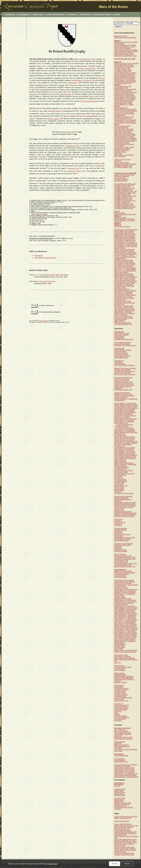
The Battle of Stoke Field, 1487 (124, 208)
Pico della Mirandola (121, 528)
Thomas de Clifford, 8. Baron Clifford (126, 281)
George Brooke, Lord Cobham (124, 470)
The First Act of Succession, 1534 (125, 557)
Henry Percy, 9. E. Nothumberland (125, 623)
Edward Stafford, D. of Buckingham (125, 403)
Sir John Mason (119, 489)
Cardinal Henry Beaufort (122, 143)
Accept (115, 864)
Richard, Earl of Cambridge (123, 132)
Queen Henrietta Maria (121, 756)
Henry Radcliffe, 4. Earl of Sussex (125, 611)
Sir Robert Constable (121, 551)
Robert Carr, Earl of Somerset (123, 737)
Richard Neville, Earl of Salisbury (124, 231)
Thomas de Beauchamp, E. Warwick (125, 92)
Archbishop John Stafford (122, 149)
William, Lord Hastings (121, 272)
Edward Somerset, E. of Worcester (125, 641)
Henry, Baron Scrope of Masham (124, 134)
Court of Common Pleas (122, 705)
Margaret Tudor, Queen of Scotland (125, 368)
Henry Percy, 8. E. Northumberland (125, 621)
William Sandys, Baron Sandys (124, 463)
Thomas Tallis (119, 536)
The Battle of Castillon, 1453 (123, 167)
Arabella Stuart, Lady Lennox (123, 739)
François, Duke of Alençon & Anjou (125, 652)
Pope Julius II (118, 519)
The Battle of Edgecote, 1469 (123, 199)
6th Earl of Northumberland (125, 428)
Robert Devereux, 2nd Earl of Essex (125, 602)
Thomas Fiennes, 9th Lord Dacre (124, 473)
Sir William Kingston (120, 469)
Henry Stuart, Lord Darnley (123, 656)
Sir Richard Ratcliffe (120, 320)
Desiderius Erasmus (120, 530)
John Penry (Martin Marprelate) (124, 678)
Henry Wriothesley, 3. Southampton (125, 617)
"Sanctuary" (118, 809)
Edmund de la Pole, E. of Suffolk (124, 298)
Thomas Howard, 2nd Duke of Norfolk (126, 405)
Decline (127, 864)
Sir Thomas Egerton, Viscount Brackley (126, 585)
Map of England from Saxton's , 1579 (124, 828)
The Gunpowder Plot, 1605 (123, 733)
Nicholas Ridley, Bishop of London (125, 504)
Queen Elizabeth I (120, 364)
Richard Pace (118, 533)
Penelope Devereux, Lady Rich (124, 603)
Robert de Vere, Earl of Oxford (124, 94)
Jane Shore (118, 222)
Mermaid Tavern (119, 800)
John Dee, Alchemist (121, 682)
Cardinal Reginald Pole (121, 498)
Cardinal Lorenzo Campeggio (123, 496)
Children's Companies (121, 695)
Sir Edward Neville (120, 460)
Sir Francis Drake (120, 669)
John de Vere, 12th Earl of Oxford (125, 278)
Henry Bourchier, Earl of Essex (124, 262)
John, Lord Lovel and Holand (123, 316)
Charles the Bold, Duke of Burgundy (125, 164)
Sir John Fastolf (119, 146)
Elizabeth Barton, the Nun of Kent (125, 538)
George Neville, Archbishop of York (125, 240)
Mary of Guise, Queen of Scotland (125, 374)
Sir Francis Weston (120, 475)
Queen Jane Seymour (121, 353)
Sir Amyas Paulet (120, 647)
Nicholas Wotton (119, 490)
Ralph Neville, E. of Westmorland (125, 95)
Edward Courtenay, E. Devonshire (125, 606)
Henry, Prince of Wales (121, 731)
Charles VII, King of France (123, 159)
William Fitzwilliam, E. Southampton (125, 464)
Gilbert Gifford (119, 649)
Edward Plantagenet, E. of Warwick (125, 291)
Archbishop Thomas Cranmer (123, 394)
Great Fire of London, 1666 (123, 803)
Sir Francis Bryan (120, 434)
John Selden (118, 748)
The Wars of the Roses (47, 281)
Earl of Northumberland (89, 101)
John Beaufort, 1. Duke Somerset (125, 242)
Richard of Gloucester (83, 80)
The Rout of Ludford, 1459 (122, 187)
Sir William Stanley (120, 259)
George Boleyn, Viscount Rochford (125, 413)
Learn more (53, 864)
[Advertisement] (14, 29)
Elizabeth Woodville (120, 217)
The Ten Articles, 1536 (121, 560)
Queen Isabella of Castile (122, 344)
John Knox (118, 663)
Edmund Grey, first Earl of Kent (124, 306)
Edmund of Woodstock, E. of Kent (125, 47)
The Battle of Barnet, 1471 (122, 202)
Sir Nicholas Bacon (120, 576)
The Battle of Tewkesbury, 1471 (124, 204)
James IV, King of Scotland (123, 370)
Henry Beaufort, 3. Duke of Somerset (126, 245)
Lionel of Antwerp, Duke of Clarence (125, 73)
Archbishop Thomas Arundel (123, 91)
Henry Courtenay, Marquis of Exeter (125, 457)
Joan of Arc (118, 161)
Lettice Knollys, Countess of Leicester (126, 589)
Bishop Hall (118, 743)
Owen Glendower (120, 115)
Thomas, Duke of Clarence (123, 126)
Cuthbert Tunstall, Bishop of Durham (125, 513)
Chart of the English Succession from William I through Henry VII (126, 817)
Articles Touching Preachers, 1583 (125, 566)
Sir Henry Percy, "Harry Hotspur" (124, 112)
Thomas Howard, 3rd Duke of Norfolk (126, 406)
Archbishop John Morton (122, 289)
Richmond (100, 166)
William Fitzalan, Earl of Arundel (124, 275)
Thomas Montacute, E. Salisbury (124, 137)
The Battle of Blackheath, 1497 (124, 339)
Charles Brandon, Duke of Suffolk (125, 409)
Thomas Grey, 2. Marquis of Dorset (125, 416)
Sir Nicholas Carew (120, 435)
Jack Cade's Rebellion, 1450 (123, 324)
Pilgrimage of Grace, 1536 (122, 545)
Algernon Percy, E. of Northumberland (126, 774)
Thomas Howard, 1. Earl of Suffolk (125, 631)
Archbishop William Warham (123, 512)
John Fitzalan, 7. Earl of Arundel (124, 155)
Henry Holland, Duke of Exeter (124, 274)
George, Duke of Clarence (122, 227)
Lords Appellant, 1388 (121, 88)
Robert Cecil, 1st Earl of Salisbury (125, 573)
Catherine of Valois (120, 152)
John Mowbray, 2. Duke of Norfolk (125, 121)
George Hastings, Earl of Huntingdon (126, 455)
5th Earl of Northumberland (125, 425)
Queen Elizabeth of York (122, 333)
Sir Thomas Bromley (121, 577)
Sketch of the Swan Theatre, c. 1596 (126, 842)
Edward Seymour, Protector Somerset (126, 441)
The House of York (120, 178)
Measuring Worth (42, 214)
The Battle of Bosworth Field (45, 258)
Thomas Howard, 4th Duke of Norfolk (126, 627)
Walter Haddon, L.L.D (121, 486)
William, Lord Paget (120, 461)
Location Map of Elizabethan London (126, 832)
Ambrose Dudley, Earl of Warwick (125, 582)
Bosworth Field (74, 168)
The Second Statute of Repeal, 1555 (126, 563)
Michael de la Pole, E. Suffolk (123, 103)
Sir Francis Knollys (120, 586)
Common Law (119, 704)
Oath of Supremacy (120, 554)
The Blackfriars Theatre (122, 688)
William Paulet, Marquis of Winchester (126, 432)
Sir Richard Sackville (121, 481)
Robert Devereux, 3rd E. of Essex (125, 771)
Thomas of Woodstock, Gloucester (125, 77)
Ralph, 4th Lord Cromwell (122, 323)
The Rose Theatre (120, 692)
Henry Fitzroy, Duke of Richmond (125, 365)
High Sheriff (56, 111)
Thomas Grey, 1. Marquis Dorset (124, 286)
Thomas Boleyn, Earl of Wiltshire (124, 411)
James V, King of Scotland (122, 373)
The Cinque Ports (120, 798)
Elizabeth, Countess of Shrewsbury (125, 592)
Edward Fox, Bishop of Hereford (124, 516)
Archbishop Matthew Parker (123, 599)
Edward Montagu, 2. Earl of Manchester (127, 777)
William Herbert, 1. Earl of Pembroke (126, 277)
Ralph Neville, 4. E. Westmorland (125, 429)
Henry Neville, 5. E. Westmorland (125, 431)
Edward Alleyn (119, 687)
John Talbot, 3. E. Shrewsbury (124, 294)
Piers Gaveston (119, 44)
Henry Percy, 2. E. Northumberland (125, 268)
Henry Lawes (118, 751)
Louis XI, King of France (122, 162)
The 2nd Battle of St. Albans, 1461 (125, 193)
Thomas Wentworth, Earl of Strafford (126, 765)
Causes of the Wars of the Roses (124, 175)
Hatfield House (119, 791)
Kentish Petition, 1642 (121, 762)
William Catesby (53, 119)
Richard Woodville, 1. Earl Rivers (124, 219)
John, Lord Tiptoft (120, 156)
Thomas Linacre (119, 509)
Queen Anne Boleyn (120, 352)
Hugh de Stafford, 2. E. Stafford (124, 105)
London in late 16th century (123, 830)
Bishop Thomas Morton (121, 745)
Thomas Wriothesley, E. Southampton (126, 399)
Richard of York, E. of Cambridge (124, 79)
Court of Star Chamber (121, 708)
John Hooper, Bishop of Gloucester (125, 506)
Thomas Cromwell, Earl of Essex (124, 396)
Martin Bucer (118, 531)
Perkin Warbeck (119, 338)
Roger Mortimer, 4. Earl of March (124, 100)
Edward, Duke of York (121, 108)
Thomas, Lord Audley (121, 397)
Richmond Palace (120, 792)
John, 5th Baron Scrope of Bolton (125, 309)
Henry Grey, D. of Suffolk (122, 417)
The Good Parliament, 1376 (123, 83)
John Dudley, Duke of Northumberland (126, 408)
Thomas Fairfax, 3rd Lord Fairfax (124, 769)
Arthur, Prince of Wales (121, 335)
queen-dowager (65, 94)
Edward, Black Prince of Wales (124, 65)
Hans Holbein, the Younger (123, 539)
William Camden (119, 673)
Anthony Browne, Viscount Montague (126, 650)
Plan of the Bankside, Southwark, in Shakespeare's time (125, 834)
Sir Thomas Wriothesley (122, 467)
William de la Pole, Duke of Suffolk (125, 135)
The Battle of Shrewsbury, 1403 (124, 117)
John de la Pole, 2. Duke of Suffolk (125, 295)
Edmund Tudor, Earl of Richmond (125, 249)
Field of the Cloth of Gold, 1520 (124, 384)
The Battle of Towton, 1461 (123, 195)
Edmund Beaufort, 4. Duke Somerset (126, 246)
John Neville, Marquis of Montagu (125, 239)
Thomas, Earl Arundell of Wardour (125, 640)
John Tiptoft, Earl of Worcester (124, 284)
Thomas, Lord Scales (121, 315)
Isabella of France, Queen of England (126, 42)
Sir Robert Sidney (120, 597)
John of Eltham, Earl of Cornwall (124, 66)
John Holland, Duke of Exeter (123, 102)
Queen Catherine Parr (87, 68)
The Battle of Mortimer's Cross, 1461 (126, 191)
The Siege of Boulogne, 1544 (123, 390)
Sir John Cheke (119, 484)
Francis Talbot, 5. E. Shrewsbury (124, 422)
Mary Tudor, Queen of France (123, 377)
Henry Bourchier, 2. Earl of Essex (125, 451)
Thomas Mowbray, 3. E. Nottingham (125, 120)
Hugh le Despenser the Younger (124, 54)
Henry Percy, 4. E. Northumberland (125, 271)
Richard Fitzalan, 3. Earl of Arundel (125, 80)
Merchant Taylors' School (122, 804)
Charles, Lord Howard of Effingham (125, 626)
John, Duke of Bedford (121, 127)
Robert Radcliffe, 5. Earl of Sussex (125, 612)
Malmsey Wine (119, 801)
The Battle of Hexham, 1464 (123, 198)
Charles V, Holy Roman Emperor (124, 385)
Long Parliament (119, 759)
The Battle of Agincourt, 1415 (123, 166)
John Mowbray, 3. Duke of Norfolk (125, 263)
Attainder (117, 714)
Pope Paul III (118, 524)
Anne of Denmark (120, 730)
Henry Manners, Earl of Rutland (124, 449)
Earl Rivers (33, 94)
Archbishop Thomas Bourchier (124, 260)
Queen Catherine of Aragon (123, 350)
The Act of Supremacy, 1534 (123, 556)
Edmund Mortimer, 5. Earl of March (125, 109)
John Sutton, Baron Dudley (123, 301)
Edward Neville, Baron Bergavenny (125, 234)
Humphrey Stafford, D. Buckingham (125, 252)
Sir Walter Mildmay (120, 644)
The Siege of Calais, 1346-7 (123, 70)
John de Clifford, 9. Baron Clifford (125, 283)
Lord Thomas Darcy (120, 550)
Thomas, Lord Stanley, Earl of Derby (125, 257)
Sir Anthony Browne (120, 466)
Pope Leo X (118, 521)
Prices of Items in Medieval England (125, 37)
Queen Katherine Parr (121, 358)
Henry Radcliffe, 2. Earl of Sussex (125, 454)
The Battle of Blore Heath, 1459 (124, 185)
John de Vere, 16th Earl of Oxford (125, 438)
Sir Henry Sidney (120, 595)
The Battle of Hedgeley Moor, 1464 (125, 196)
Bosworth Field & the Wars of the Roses (54, 275)
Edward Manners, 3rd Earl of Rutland (126, 608)
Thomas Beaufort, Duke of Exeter (125, 141)
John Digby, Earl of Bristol (122, 766)
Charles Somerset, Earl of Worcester (126, 419)
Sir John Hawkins (120, 670)
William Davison (119, 643)
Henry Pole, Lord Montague (123, 445)
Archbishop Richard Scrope (123, 118)
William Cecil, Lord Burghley (123, 571)
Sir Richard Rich (119, 400)
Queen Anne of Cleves (121, 355)
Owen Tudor (118, 153)
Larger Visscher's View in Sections (125, 849)
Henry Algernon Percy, (121, 423)
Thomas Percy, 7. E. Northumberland (126, 620)
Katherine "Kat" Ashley (121, 588)
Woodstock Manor (120, 795)
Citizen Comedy (119, 699)
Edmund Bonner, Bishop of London (125, 502)
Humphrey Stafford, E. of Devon (124, 255)
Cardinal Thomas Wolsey (122, 393)
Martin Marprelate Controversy (124, 676)
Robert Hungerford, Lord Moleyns (125, 313)
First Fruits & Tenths (120, 716)
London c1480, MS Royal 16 (123, 824)
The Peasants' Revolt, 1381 (123, 86)
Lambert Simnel (119, 336)
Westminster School (120, 806)
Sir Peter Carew (119, 487)
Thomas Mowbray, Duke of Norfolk (125, 97)
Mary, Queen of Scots (121, 655)
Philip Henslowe (119, 685)
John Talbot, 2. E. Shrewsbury (124, 292)
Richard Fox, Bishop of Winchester (125, 515)
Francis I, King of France (122, 381)
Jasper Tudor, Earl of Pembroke (124, 251)
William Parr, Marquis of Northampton (126, 614)
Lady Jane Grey (119, 478)
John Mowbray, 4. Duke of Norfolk (125, 265)
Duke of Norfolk (70, 116)
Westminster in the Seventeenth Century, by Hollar (124, 845)
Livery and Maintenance (122, 717)
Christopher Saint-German (122, 534)
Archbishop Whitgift (120, 675)
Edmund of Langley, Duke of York (125, 76)
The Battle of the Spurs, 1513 (123, 382)
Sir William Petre (119, 483)
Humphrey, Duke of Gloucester (124, 129)
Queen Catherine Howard (122, 356)
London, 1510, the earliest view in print (126, 826)
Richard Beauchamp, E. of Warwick (125, 138)
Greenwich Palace (120, 789)
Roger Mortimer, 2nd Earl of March (125, 82)
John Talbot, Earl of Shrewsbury (124, 130)
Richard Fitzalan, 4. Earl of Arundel (125, 89)
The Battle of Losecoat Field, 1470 (125, 201)
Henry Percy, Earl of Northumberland (126, 111)
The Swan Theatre (120, 693)
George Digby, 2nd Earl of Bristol (124, 768)
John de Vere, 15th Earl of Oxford (125, 437)
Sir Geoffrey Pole (120, 446)
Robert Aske (118, 547)
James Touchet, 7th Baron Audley (125, 310)
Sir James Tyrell (119, 304)
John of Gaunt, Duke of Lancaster (125, 74)
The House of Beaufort (121, 179)
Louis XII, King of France (122, 379)
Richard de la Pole (120, 300)
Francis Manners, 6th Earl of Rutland (126, 637)
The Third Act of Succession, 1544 (125, 559)
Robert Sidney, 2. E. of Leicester (124, 772)
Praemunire (118, 720)
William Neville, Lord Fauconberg (125, 236)
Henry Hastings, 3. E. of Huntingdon (125, 632)
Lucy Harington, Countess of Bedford (126, 749)
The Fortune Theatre (121, 690)
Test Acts (117, 786)
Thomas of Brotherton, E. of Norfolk (125, 45)
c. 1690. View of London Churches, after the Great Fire (125, 851)
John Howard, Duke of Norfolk (124, 266)
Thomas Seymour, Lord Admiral (124, 440)
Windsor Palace (119, 794)
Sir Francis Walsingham (122, 574)
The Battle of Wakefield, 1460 (123, 190)
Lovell (72, 132)
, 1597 (121, 701)
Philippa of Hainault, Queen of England (126, 63)
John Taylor (118, 492)
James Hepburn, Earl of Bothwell (124, 658)
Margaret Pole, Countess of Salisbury (126, 443)
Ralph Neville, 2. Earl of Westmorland (126, 230)
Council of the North (120, 710)
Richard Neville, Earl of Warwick (124, 233)
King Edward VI (119, 361)
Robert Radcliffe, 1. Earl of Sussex (125, 452)
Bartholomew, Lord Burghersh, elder (125, 56)
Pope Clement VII (120, 522)
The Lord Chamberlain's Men (123, 698)
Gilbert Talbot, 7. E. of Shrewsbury (125, 594)
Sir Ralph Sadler (119, 646)
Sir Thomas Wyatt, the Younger (124, 493)
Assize (116, 713)
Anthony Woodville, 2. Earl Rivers (125, 220)
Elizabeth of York (73, 146)
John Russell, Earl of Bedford (123, 414)
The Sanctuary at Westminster (124, 807)
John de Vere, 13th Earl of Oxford (125, 280)
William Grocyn (119, 510)
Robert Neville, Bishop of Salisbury (125, 237)
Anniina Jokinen (44, 321)
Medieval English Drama (122, 821)
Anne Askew (118, 548)
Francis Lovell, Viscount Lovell (124, 318)
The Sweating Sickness (122, 541)
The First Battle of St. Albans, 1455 (125, 184)
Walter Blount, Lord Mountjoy (123, 312)
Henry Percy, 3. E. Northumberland (125, 269)
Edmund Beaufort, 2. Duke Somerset (126, 243)
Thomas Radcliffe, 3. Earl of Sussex (125, 609)
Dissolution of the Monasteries (124, 544)
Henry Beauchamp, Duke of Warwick (126, 140)
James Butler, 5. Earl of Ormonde (125, 303)
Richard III (86, 59)
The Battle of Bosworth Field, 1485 (125, 207)
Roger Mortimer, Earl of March (124, 53)
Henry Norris (118, 477)
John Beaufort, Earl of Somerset (124, 144)
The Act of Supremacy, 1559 (123, 565)
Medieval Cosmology (121, 36)
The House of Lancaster (122, 176)
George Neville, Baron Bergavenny (125, 458)
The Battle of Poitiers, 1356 (123, 71)
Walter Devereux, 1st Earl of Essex (125, 600)
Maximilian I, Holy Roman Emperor (125, 345)
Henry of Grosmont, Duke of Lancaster (126, 51)
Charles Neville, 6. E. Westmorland (125, 618)
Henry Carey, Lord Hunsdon (123, 583)
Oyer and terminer (120, 719)
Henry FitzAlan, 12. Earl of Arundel (125, 638)
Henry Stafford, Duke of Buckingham (126, 254)
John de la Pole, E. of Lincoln (123, 297)
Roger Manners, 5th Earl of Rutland (125, 635)
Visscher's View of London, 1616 (124, 847)
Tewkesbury (73, 83)
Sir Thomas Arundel (120, 480)
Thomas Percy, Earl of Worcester (124, 114)
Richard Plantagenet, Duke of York (125, 214)
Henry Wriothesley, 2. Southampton (125, 615)
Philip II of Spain (119, 666)
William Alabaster (120, 742)
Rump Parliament (120, 760)
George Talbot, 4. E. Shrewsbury (124, 420)
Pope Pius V (118, 525)
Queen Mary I (119, 362)
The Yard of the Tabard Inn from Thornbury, (124, 854)
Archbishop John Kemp (121, 150)
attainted (71, 171)
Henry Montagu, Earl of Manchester (125, 775)
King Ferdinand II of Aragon (123, 342)
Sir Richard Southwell (121, 472)
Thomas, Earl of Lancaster (122, 48)
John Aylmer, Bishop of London (124, 507)
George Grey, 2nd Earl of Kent (124, 307)
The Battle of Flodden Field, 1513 (125, 371)
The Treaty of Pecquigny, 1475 (124, 205)
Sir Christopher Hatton (121, 605)
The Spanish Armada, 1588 (123, 667)
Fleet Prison (118, 711)
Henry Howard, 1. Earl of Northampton (126, 629)
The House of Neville (121, 181)
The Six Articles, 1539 (121, 562)
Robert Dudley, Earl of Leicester (124, 580)
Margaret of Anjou (120, 213)
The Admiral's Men (120, 696)
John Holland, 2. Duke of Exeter (124, 147)
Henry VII (81, 171)
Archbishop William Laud (122, 746)
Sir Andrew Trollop (120, 288)
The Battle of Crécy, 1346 (122, 68)
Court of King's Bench (121, 707)
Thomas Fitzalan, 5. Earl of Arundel (125, 123)
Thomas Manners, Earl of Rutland (125, 448)
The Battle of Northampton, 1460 (124, 188)
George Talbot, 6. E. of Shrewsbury (125, 591)
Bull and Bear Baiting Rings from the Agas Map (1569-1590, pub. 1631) (125, 840)
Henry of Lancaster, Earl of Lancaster (126, 50)
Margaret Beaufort (120, 248)
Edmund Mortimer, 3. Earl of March (125, 98)
